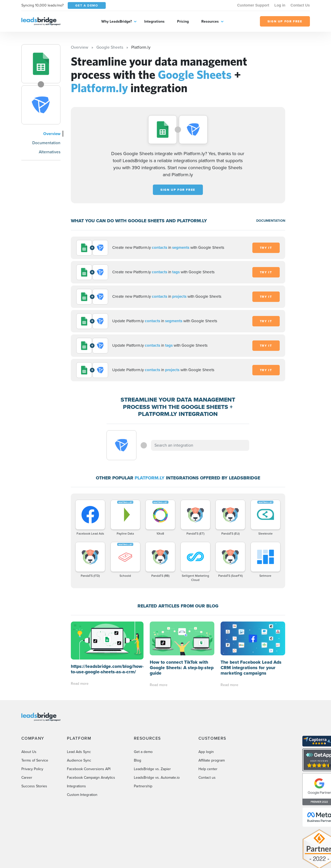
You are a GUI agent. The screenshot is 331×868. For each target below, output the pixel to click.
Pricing (183, 21)
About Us (29, 752)
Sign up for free (178, 190)
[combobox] (200, 445)
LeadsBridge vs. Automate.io (157, 778)
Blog (138, 760)
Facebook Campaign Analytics (91, 778)
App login (206, 752)
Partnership (143, 786)
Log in (280, 5)
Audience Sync (79, 760)
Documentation (46, 143)
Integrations (154, 21)
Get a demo (143, 752)
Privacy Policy (32, 769)
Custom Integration (82, 795)
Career (27, 778)
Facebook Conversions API (89, 769)
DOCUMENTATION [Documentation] (271, 221)
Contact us (207, 778)
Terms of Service (35, 760)
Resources (210, 21)
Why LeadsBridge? (117, 21)
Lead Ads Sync (79, 752)
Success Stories (34, 786)
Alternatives (50, 152)
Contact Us (300, 5)
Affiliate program (212, 760)
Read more (80, 684)
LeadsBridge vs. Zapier (152, 769)
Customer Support (253, 5)
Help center (208, 769)
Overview (52, 134)
